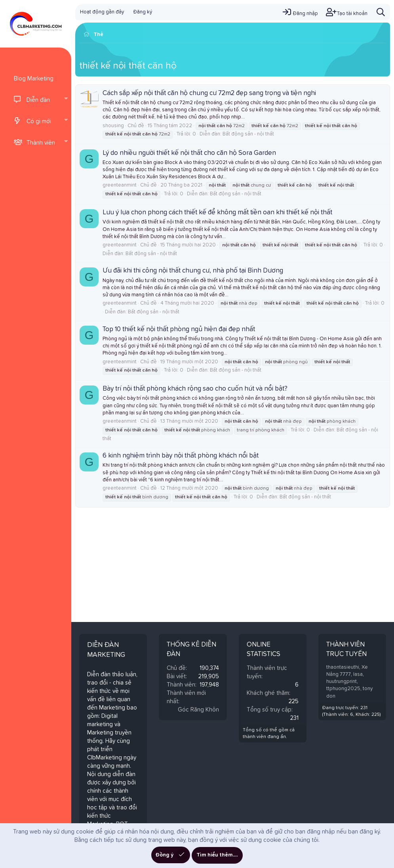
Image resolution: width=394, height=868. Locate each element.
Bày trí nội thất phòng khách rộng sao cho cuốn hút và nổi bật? (195, 389)
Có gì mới (39, 121)
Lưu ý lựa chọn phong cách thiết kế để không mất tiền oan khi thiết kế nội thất (217, 213)
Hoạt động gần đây (102, 12)
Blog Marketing (34, 79)
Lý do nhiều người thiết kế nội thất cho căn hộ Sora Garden (189, 153)
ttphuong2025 (343, 689)
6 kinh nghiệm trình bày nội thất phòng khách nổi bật (181, 456)
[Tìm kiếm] (381, 12)
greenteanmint (120, 185)
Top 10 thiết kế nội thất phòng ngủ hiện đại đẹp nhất (179, 329)
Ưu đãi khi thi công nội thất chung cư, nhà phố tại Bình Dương (193, 271)
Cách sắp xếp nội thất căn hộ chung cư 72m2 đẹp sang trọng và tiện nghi (209, 93)
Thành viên (41, 143)
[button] (66, 99)
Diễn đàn (38, 100)
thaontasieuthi (343, 667)
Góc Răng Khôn (198, 710)
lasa (358, 674)
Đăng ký (143, 12)
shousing (113, 126)
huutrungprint (342, 682)
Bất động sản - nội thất (248, 134)
